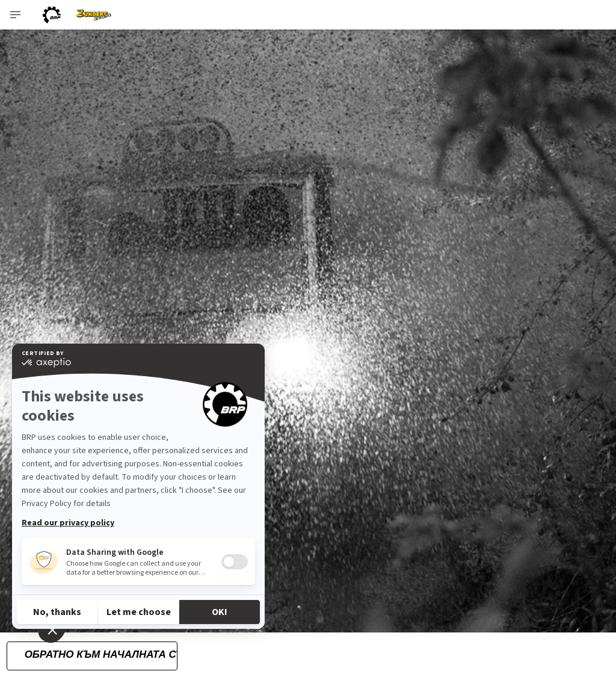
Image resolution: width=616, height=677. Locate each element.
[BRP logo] (52, 15)
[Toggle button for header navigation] (16, 15)
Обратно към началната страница (101, 654)
